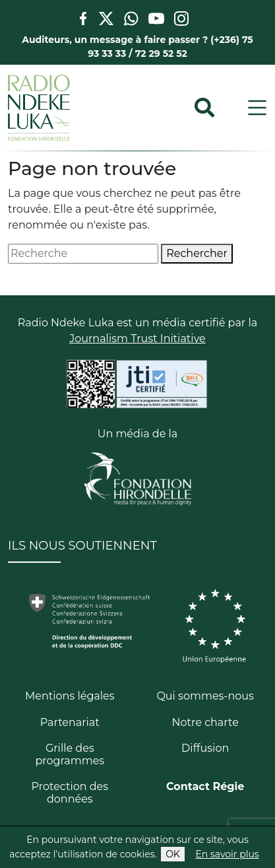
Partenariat (70, 722)
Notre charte (205, 722)
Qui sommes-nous (205, 696)
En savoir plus (228, 854)
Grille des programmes (70, 754)
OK (173, 854)
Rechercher (197, 253)
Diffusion (205, 748)
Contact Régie (205, 786)
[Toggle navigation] (257, 108)
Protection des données (70, 793)
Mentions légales (70, 696)
